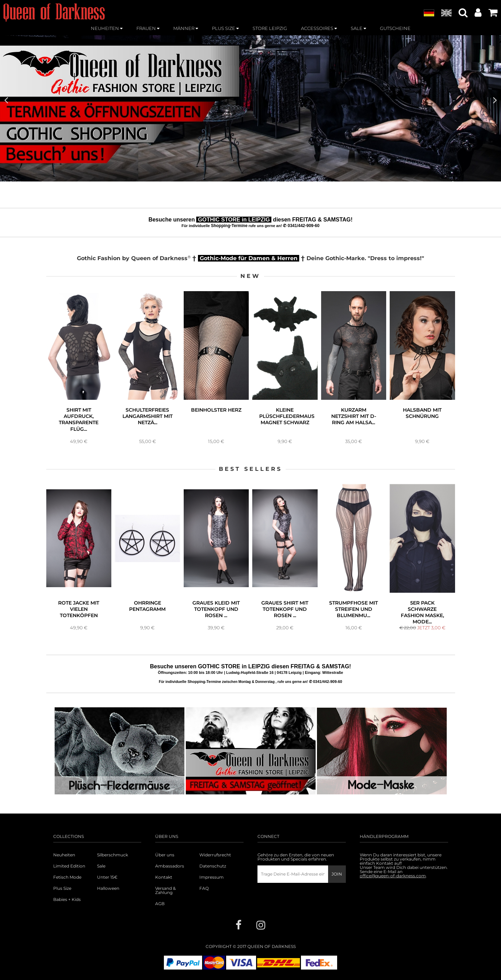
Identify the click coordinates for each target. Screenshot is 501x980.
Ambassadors (170, 866)
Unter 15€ (107, 877)
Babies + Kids (67, 900)
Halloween (108, 888)
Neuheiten (64, 855)
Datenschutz (213, 866)
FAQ (204, 888)
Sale (101, 866)
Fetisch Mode (67, 877)
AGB (160, 904)
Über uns (165, 855)
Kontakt (164, 877)
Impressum (212, 877)
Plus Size (62, 888)
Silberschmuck (113, 855)
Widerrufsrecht (215, 855)
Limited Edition (69, 866)
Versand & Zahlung (165, 890)
